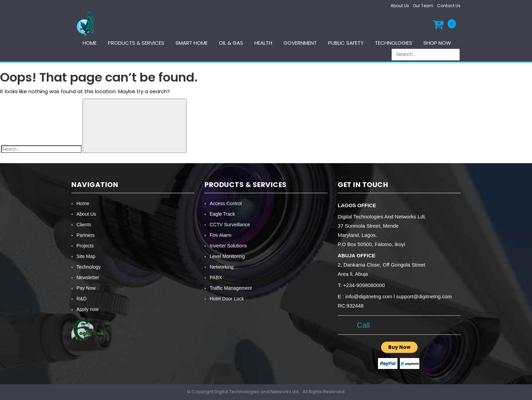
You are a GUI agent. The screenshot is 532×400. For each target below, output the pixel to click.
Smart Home (192, 43)
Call (361, 325)
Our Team (423, 6)
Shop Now (437, 43)
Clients (84, 225)
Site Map (86, 256)
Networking (222, 267)
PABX (216, 277)
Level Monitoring (227, 256)
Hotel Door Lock (227, 299)
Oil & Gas (231, 43)
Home (90, 43)
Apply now (88, 309)
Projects (85, 246)
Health (263, 43)
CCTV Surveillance (230, 225)
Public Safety (346, 43)
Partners (86, 235)
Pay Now (86, 288)
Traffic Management (231, 288)
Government (300, 43)
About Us (400, 6)
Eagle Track (222, 214)
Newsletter (88, 277)
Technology (89, 267)
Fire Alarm (221, 235)
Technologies (394, 43)
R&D (82, 299)
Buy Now (399, 347)
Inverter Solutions (228, 246)
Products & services (136, 43)
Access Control (226, 203)
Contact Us (449, 6)
